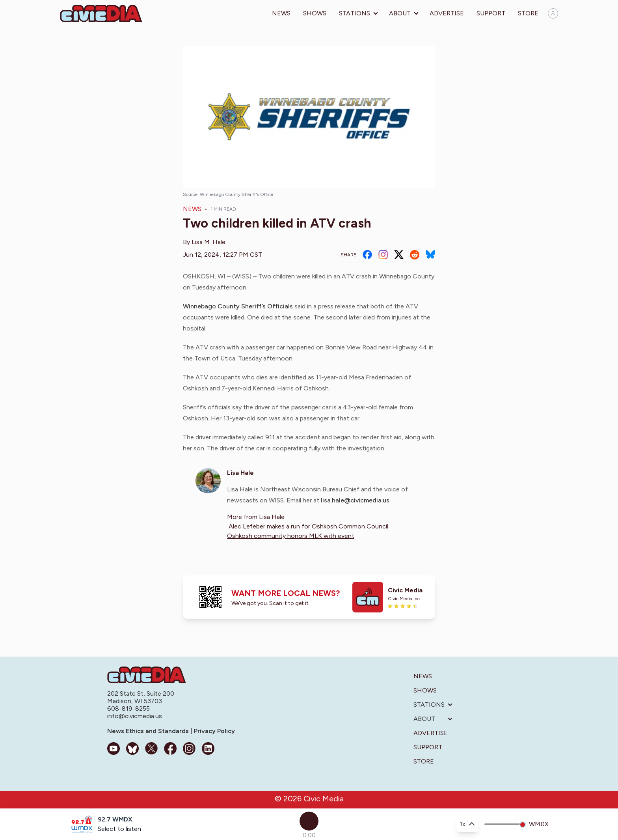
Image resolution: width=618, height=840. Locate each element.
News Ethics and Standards (149, 731)
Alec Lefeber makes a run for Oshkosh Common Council (308, 526)
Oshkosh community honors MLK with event (291, 536)
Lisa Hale (240, 473)
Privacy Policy (214, 731)
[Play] (309, 821)
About (400, 13)
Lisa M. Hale (208, 242)
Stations (355, 13)
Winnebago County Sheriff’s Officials (238, 306)
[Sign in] (553, 13)
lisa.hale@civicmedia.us (355, 500)
